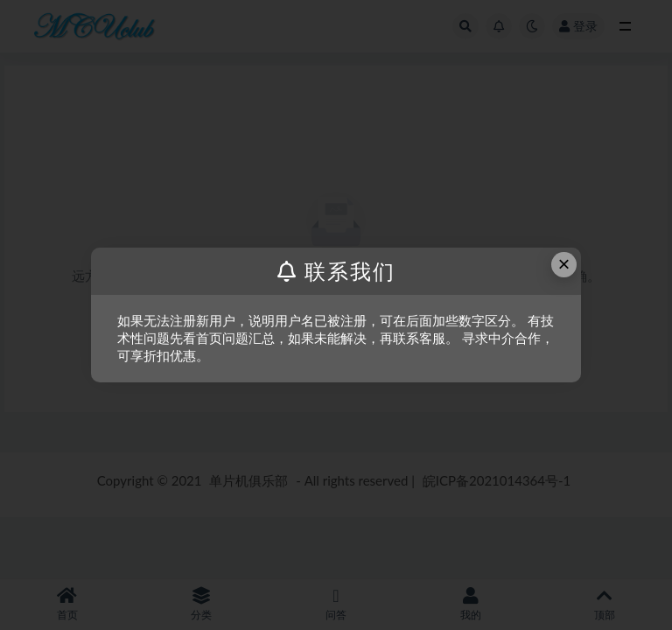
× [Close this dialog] (564, 264)
